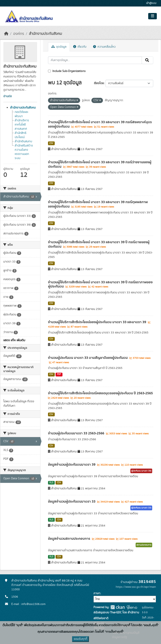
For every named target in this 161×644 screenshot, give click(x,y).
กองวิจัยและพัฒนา (21, 114)
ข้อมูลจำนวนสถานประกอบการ (69, 539)
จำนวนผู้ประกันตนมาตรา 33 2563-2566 (77, 433)
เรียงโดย (99, 83)
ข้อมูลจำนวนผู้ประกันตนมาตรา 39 (72, 465)
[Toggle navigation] (153, 16)
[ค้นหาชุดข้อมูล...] (95, 60)
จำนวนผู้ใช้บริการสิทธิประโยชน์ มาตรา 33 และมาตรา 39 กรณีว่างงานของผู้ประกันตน (100, 164)
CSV (51, 143)
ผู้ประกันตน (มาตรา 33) (141, 508)
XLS (51, 483)
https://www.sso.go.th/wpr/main (136, 587)
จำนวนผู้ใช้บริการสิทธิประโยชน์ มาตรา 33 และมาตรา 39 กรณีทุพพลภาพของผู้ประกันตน (98, 204)
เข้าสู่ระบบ (151, 3)
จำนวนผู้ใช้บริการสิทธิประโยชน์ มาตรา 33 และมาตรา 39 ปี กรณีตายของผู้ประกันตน (99, 244)
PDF (59, 374)
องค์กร (19, 34)
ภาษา (97, 593)
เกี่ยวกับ (80, 47)
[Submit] (147, 60)
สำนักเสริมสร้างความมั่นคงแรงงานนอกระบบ (24, 152)
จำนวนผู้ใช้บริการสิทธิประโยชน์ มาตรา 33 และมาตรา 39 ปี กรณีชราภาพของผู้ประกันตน (100, 284)
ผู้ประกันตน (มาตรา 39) (141, 471)
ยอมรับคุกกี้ (80, 639)
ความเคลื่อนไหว (104, 47)
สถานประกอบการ (144, 545)
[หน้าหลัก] (6, 34)
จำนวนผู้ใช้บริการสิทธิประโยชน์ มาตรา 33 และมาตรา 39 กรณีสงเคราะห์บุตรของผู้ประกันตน (100, 124)
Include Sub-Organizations (67, 71)
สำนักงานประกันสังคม (45, 34)
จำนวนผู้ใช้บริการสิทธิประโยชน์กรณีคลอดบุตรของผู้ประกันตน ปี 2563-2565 (100, 393)
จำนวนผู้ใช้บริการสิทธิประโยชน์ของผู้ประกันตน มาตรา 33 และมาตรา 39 (97, 322)
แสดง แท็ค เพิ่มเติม (14, 340)
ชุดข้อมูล (59, 47)
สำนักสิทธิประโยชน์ (21, 135)
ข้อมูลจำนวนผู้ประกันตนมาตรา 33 (72, 502)
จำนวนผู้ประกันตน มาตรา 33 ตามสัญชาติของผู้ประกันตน (88, 358)
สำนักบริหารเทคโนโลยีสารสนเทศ (22, 125)
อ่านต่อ (8, 96)
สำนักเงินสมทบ (23, 141)
